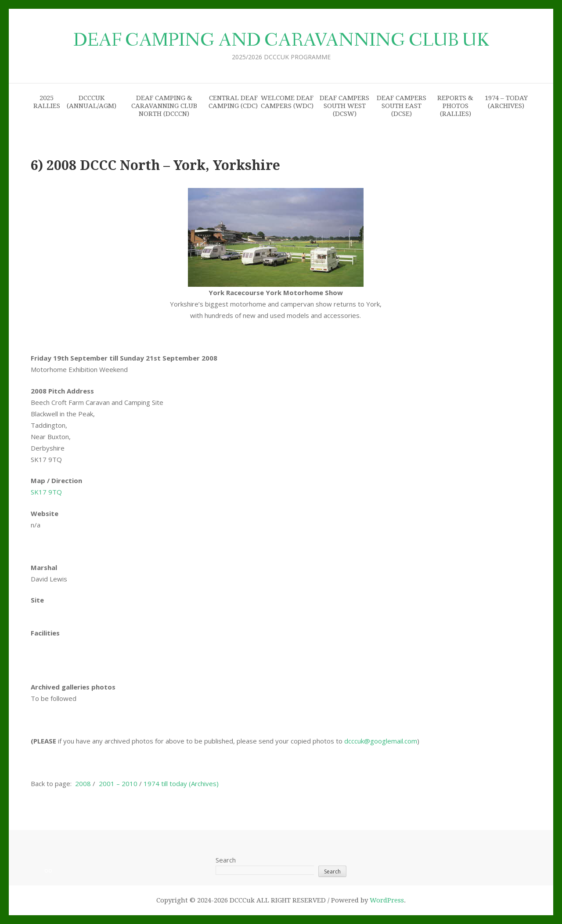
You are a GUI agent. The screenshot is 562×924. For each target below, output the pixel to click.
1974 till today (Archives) (181, 783)
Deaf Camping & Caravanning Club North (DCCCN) (164, 106)
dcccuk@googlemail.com (381, 741)
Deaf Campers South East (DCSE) (402, 106)
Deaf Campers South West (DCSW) (344, 106)
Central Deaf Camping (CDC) (233, 102)
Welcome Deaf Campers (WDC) (287, 102)
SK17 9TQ (46, 492)
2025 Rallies (47, 102)
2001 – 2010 (118, 783)
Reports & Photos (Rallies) (455, 106)
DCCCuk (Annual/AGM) (92, 102)
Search (226, 860)
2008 (83, 783)
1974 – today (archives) (506, 102)
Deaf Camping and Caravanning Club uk (281, 41)
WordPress (387, 900)
